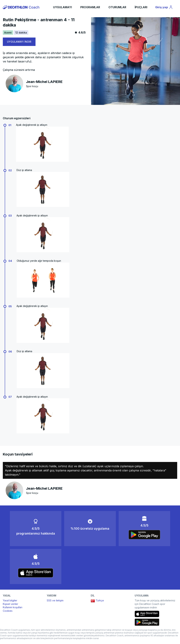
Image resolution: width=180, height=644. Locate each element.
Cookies (8, 611)
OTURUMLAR (117, 7)
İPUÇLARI (141, 7)
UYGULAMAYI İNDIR (19, 42)
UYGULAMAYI (62, 7)
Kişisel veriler (10, 604)
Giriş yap (164, 8)
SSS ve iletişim (55, 600)
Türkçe (97, 601)
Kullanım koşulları (13, 607)
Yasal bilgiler (10, 600)
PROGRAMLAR (90, 7)
